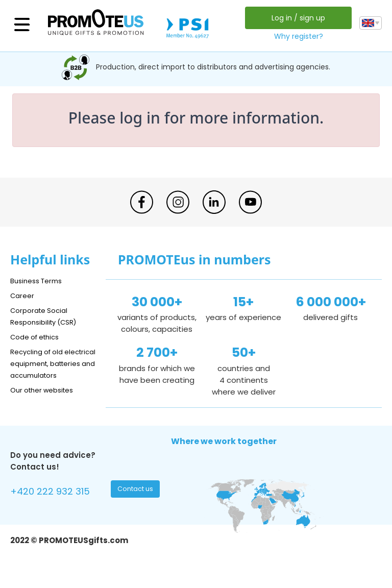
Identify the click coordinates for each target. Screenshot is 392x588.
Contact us (137, 503)
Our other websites (47, 401)
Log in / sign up (296, 18)
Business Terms (40, 280)
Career (23, 295)
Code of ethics (39, 337)
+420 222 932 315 (56, 505)
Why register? (296, 36)
